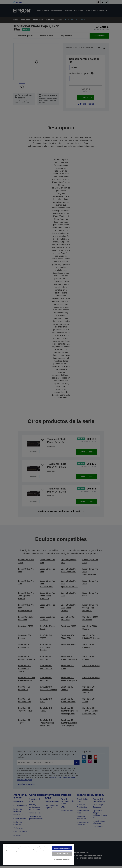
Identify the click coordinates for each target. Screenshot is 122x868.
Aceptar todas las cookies (62, 848)
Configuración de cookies (62, 859)
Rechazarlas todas (62, 854)
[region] (39, 854)
